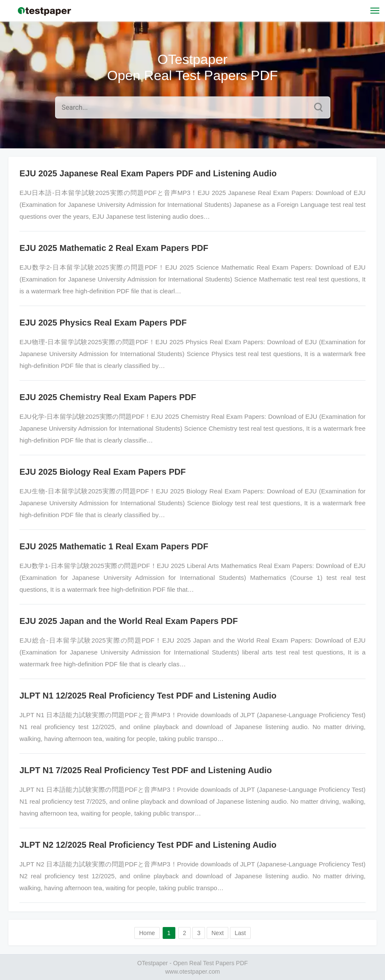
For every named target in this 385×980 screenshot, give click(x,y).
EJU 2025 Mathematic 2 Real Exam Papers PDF (114, 248)
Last (240, 933)
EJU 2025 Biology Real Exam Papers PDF (102, 472)
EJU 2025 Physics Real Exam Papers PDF (103, 323)
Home (147, 933)
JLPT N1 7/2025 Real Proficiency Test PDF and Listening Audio (146, 770)
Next (217, 933)
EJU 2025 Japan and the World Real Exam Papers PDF (129, 621)
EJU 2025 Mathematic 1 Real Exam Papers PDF (114, 546)
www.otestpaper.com (192, 972)
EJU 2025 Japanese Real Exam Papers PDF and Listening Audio (148, 173)
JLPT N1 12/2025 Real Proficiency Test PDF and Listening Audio (148, 696)
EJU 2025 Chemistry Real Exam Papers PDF (108, 397)
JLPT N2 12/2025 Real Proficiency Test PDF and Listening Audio (148, 845)
